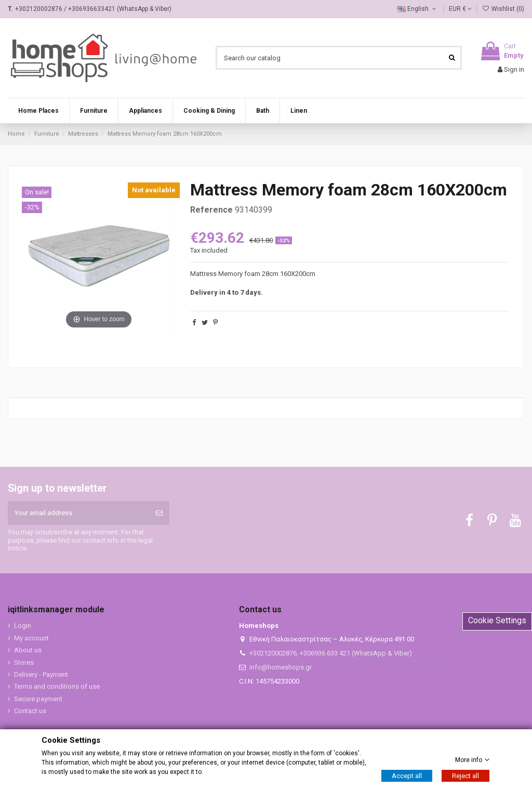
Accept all (407, 776)
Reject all (465, 776)
